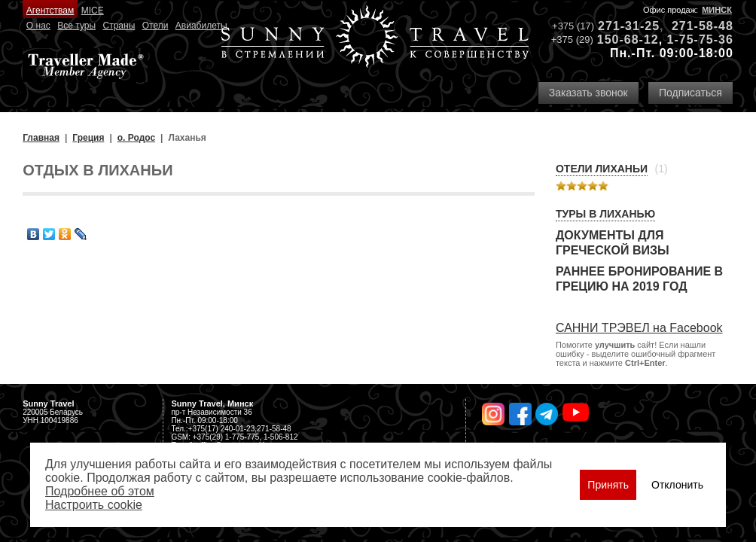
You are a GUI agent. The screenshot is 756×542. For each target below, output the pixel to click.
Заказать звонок (588, 93)
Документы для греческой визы (613, 243)
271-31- (621, 26)
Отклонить (677, 485)
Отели (155, 26)
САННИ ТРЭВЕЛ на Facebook (639, 328)
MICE (93, 11)
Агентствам (50, 11)
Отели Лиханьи (602, 169)
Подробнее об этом (100, 491)
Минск (717, 10)
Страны (119, 26)
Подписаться (690, 93)
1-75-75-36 (700, 40)
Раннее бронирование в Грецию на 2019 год (639, 279)
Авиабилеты (201, 26)
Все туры (76, 26)
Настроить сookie (94, 505)
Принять (608, 485)
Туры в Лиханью (605, 214)
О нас (38, 26)
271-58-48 (703, 26)
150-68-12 (628, 40)
